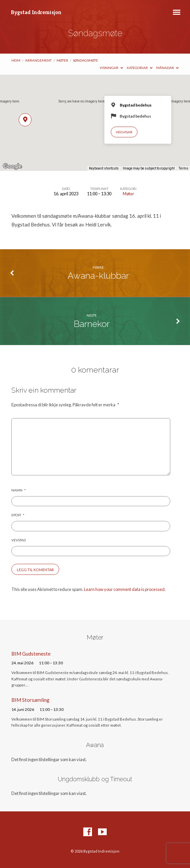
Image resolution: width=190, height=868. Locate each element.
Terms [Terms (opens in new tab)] (183, 168)
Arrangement (38, 60)
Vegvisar (124, 132)
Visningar (111, 68)
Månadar (167, 68)
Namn (19, 490)
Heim (16, 60)
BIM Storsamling (30, 700)
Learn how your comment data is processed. (125, 589)
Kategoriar (140, 68)
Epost (18, 515)
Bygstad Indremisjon (36, 12)
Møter (62, 60)
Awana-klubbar (98, 276)
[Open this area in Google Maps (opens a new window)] (12, 166)
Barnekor (92, 324)
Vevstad (19, 540)
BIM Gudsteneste (31, 654)
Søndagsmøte (85, 60)
